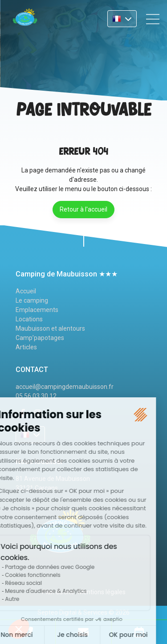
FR (122, 19)
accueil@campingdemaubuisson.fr (65, 387)
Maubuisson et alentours (50, 328)
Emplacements (37, 310)
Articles (26, 347)
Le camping (32, 300)
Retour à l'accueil (83, 209)
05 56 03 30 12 (36, 396)
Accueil (26, 291)
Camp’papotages (40, 338)
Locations (29, 319)
